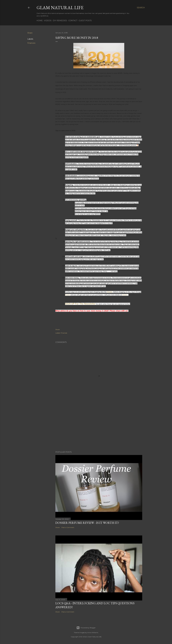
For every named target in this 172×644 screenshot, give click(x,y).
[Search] (141, 8)
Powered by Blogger (86, 628)
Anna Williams (93, 633)
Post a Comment (68, 527)
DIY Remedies (60, 21)
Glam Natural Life (60, 8)
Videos (48, 21)
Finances (31, 43)
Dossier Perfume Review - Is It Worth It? (87, 523)
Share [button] (30, 33)
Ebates (110, 292)
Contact (73, 21)
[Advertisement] (99, 427)
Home (40, 21)
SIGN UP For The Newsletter (80, 304)
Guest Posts (85, 21)
